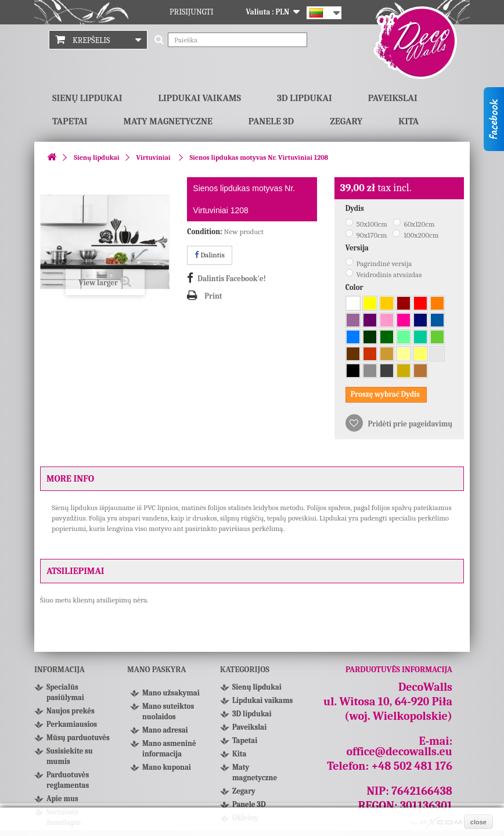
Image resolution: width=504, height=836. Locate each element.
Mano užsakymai (171, 693)
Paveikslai (393, 98)
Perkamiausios (72, 724)
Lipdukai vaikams (199, 98)
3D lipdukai (305, 98)
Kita (408, 121)
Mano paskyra (156, 670)
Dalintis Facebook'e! (231, 279)
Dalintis (209, 255)
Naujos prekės (71, 711)
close (478, 822)
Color (355, 287)
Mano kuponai (167, 767)
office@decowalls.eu (400, 751)
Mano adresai (165, 730)
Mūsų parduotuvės (78, 738)
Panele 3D (271, 121)
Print (213, 296)
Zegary (346, 121)
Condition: (204, 232)
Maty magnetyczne (168, 121)
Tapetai (70, 121)
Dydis (356, 208)
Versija (358, 248)
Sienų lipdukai (87, 98)
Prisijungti (192, 12)
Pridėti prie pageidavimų (410, 424)
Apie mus (62, 799)
